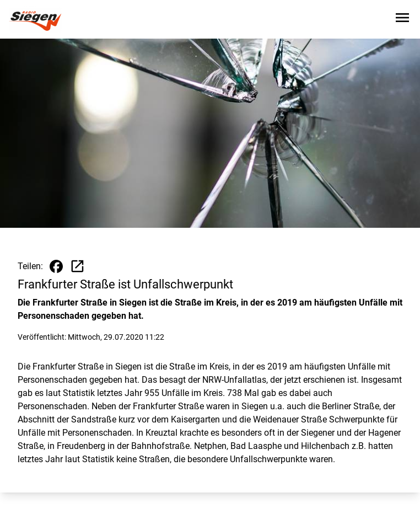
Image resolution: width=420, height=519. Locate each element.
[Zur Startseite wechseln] (35, 20)
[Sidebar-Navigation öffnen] (402, 20)
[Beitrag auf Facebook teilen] (56, 266)
